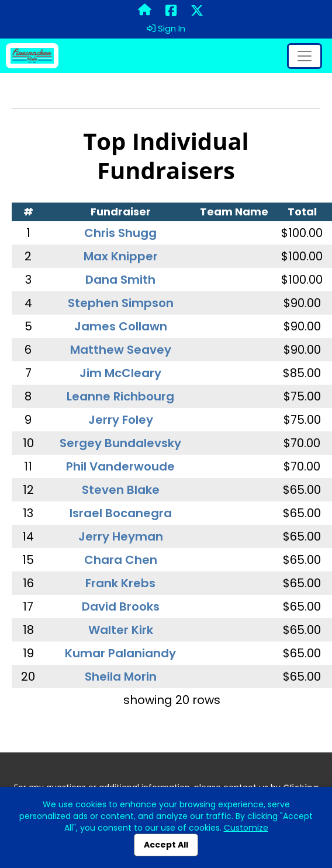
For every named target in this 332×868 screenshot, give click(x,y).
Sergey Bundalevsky (120, 443)
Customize (246, 828)
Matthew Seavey (121, 350)
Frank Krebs (120, 583)
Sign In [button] (166, 29)
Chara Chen (121, 560)
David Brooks (121, 606)
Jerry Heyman (121, 536)
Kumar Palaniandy (120, 653)
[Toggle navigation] (305, 56)
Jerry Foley (121, 420)
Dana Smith (120, 280)
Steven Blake (121, 490)
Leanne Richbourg (120, 396)
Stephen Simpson (121, 303)
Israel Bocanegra (121, 513)
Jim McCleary (120, 373)
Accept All (166, 845)
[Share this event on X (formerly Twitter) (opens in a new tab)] (197, 11)
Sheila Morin (121, 677)
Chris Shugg (120, 233)
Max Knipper (121, 256)
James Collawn (121, 326)
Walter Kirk (121, 630)
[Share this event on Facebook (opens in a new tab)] (171, 11)
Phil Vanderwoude (120, 466)
